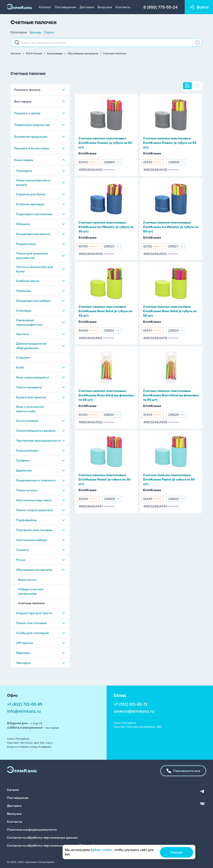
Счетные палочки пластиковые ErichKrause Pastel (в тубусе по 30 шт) (104, 479)
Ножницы (24, 292)
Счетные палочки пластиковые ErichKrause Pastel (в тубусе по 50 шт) (169, 479)
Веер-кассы (27, 580)
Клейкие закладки (30, 205)
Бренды (35, 32)
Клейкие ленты (28, 282)
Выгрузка (105, 7)
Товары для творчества (32, 126)
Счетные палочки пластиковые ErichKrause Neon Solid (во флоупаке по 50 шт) (171, 395)
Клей (20, 368)
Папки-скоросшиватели (35, 511)
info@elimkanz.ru (24, 712)
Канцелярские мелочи (33, 235)
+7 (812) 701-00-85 (25, 705)
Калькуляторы (27, 451)
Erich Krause (34, 53)
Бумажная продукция (31, 137)
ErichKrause (87, 153)
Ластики (23, 335)
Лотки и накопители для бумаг (35, 270)
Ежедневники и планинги (36, 481)
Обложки (23, 225)
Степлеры (24, 311)
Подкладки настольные (34, 215)
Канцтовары (55, 53)
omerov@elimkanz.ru (134, 712)
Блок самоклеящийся (33, 378)
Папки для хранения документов (32, 256)
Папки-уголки (27, 491)
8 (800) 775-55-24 (160, 7)
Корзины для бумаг (31, 195)
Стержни (23, 358)
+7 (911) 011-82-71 (131, 705)
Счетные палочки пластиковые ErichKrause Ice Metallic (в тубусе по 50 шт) (171, 227)
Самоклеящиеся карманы (36, 431)
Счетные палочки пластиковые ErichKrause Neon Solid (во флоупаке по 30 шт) (106, 395)
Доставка (87, 7)
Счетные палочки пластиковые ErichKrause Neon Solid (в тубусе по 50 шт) (170, 311)
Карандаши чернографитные (29, 323)
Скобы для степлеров (32, 634)
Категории (19, 32)
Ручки (21, 561)
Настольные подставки (34, 501)
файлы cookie (101, 850)
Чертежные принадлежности (38, 441)
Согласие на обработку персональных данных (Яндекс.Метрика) (57, 845)
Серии (49, 32)
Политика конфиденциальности (32, 829)
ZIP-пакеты (25, 644)
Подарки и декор (27, 114)
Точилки (23, 551)
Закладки (24, 664)
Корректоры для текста (34, 614)
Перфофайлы (26, 521)
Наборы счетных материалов (31, 592)
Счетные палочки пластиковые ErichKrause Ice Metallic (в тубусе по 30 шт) (106, 227)
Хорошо (177, 852)
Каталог (45, 7)
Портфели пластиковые (34, 531)
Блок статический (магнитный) (30, 410)
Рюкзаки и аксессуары (32, 149)
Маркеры (23, 654)
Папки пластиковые (31, 624)
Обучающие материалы (83, 53)
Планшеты (24, 172)
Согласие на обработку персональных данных (42, 837)
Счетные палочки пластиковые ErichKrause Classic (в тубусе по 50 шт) (170, 143)
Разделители (26, 245)
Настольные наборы (32, 541)
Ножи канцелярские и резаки (33, 183)
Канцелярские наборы (34, 301)
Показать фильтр (27, 90)
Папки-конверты (29, 388)
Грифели (23, 461)
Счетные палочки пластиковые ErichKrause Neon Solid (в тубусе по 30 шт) (105, 311)
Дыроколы (24, 471)
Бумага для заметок (31, 398)
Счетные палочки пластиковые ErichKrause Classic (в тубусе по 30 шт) (105, 143)
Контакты (123, 7)
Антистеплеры (27, 421)
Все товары (23, 102)
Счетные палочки (115, 53)
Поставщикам (65, 7)
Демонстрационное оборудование (31, 347)
